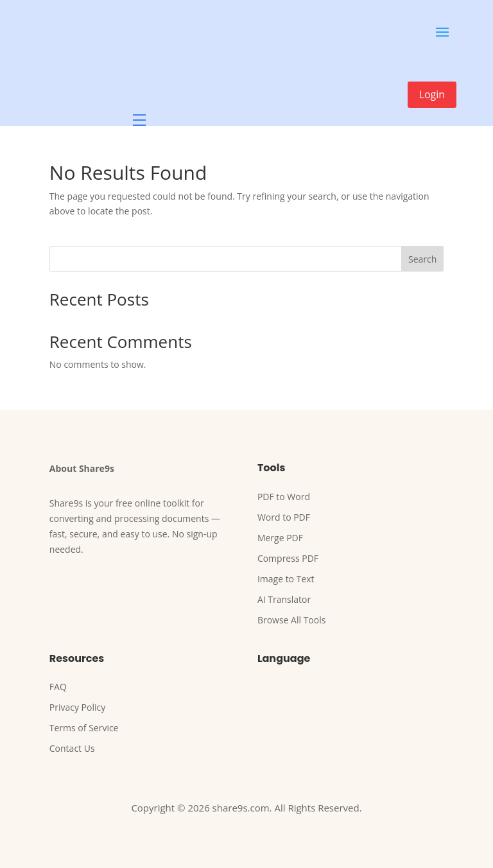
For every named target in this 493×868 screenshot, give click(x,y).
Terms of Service (84, 728)
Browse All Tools (292, 620)
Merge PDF (280, 538)
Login (432, 94)
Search (422, 259)
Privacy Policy (77, 707)
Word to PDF (284, 517)
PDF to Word (284, 497)
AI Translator (284, 599)
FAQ (58, 687)
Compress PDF (288, 558)
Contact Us (72, 748)
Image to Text (286, 579)
